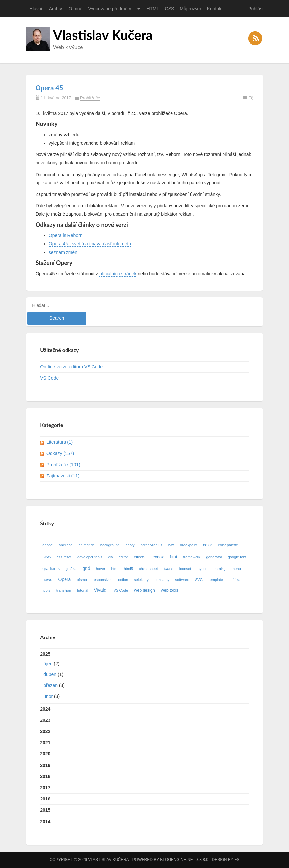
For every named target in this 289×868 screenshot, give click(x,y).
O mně (75, 9)
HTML (153, 9)
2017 (45, 788)
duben (50, 674)
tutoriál (83, 590)
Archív (56, 9)
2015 (45, 810)
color (208, 545)
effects (139, 557)
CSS (170, 9)
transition (64, 590)
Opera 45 (49, 88)
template (216, 580)
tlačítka (235, 580)
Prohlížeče (90, 98)
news (47, 580)
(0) (248, 98)
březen (51, 685)
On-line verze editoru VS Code (71, 367)
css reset (64, 557)
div (111, 557)
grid (86, 568)
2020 (45, 754)
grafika (71, 569)
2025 (144, 677)
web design (144, 590)
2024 (45, 709)
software (182, 580)
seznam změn (63, 252)
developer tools (90, 557)
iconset (185, 569)
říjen (48, 664)
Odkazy (60, 453)
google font (237, 557)
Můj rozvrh (190, 9)
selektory (141, 580)
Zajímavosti (63, 476)
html (115, 569)
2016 (45, 799)
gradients (51, 569)
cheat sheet (148, 569)
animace (66, 545)
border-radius (151, 545)
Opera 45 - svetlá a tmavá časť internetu (90, 244)
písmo (82, 580)
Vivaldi (101, 590)
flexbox (157, 557)
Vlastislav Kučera (103, 35)
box (171, 545)
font (173, 557)
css (47, 557)
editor (123, 557)
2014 (45, 822)
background (110, 545)
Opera (64, 579)
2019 (45, 765)
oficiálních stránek (118, 274)
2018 (45, 776)
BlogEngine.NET (177, 860)
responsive (102, 580)
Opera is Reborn (66, 235)
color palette (228, 545)
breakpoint (189, 545)
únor (48, 696)
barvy (130, 545)
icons (169, 569)
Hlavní (36, 9)
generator (214, 557)
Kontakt (215, 9)
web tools (170, 590)
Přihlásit (256, 9)
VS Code (49, 378)
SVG (199, 580)
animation (86, 545)
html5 (129, 569)
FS (237, 860)
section (122, 580)
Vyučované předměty (109, 9)
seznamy (162, 580)
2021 (45, 743)
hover (101, 569)
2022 (45, 731)
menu (236, 569)
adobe (48, 545)
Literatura (60, 442)
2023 (45, 720)
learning (219, 569)
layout (202, 569)
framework (192, 557)
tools (46, 590)
